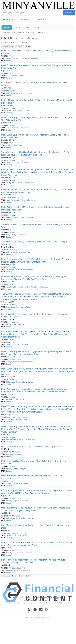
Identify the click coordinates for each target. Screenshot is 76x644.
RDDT (14, 250)
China (15, 536)
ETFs (28, 27)
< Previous (6, 47)
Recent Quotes (8, 19)
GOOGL (26, 417)
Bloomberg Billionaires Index (16, 287)
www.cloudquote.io (56, 598)
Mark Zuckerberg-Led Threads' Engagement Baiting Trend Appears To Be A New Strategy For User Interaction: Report (36, 353)
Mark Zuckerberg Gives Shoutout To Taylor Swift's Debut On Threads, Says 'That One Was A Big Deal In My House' (36, 509)
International (31, 32)
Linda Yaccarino (11, 76)
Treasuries (40, 32)
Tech (17, 399)
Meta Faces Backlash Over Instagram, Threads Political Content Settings (34, 461)
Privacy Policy (45, 603)
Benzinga (9, 61)
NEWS (9, 91)
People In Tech (18, 501)
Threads (21, 76)
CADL (14, 198)
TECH (14, 91)
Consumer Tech (18, 163)
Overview (7, 32)
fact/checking (10, 483)
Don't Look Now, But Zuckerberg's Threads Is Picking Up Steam (30, 446)
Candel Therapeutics (13, 200)
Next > (28, 47)
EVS (18, 198)
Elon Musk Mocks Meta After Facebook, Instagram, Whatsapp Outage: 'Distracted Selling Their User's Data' (33, 561)
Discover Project (18, 58)
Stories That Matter (27, 217)
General (8, 128)
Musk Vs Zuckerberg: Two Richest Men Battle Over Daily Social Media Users (36, 51)
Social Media (28, 93)
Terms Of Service (60, 603)
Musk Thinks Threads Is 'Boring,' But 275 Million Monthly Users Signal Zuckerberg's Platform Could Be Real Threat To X (34, 278)
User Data (9, 570)
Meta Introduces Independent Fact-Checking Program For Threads (32, 476)
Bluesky (8, 58)
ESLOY (14, 417)
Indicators (41, 19)
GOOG (20, 417)
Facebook (14, 307)
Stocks (18, 27)
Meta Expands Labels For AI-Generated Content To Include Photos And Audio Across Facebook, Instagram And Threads (36, 544)
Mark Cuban (17, 145)
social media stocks (32, 58)
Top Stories (18, 454)
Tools (37, 27)
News (13, 32)
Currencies (21, 32)
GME (22, 198)
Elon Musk (27, 252)
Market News (10, 93)
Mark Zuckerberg (12, 440)
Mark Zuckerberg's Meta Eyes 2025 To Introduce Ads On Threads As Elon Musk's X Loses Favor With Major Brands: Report (35, 260)
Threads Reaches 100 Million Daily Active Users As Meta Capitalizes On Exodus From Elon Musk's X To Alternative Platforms (37, 153)
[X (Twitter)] (29, 610)
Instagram (16, 217)
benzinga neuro (11, 183)
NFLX (19, 568)
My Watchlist (25, 19)
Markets (7, 27)
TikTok (8, 145)
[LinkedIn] (41, 610)
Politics (15, 469)
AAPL (9, 417)
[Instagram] (47, 610)
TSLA (23, 200)
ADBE (9, 198)
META (9, 56)
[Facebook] (35, 610)
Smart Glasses (16, 419)
